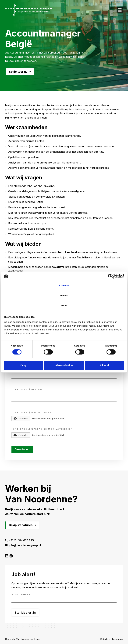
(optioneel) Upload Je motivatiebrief (42, 429)
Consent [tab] (64, 285)
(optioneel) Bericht (28, 389)
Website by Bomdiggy (111, 639)
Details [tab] (64, 295)
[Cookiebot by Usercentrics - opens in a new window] (110, 276)
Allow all (105, 365)
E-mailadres (21, 595)
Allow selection (64, 365)
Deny (23, 365)
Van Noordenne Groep (28, 639)
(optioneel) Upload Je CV (32, 412)
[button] (21, 418)
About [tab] (64, 306)
